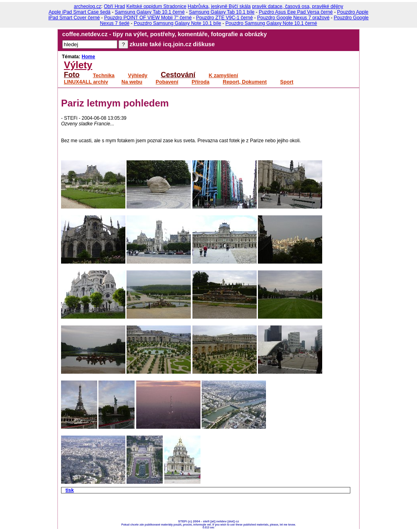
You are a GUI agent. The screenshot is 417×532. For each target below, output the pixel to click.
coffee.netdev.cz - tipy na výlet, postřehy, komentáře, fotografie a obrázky (165, 34)
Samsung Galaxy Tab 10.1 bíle (222, 12)
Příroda (200, 82)
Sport (287, 82)
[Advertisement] (155, 507)
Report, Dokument (245, 82)
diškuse (204, 44)
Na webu (132, 82)
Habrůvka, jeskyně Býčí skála (219, 6)
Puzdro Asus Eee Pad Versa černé (296, 12)
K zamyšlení (224, 76)
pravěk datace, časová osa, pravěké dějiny (297, 6)
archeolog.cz (88, 6)
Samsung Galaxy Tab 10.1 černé (150, 12)
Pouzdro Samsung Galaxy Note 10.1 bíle (177, 23)
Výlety (78, 65)
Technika (104, 76)
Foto (72, 75)
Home (88, 57)
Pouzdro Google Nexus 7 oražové (293, 18)
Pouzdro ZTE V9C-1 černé (224, 18)
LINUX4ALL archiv (86, 82)
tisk (70, 490)
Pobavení (167, 82)
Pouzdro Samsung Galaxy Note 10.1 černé (271, 23)
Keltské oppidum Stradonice (156, 6)
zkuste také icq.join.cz (161, 44)
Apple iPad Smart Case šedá (80, 12)
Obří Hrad (115, 6)
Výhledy (137, 76)
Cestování (178, 75)
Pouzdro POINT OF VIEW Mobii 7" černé (148, 18)
